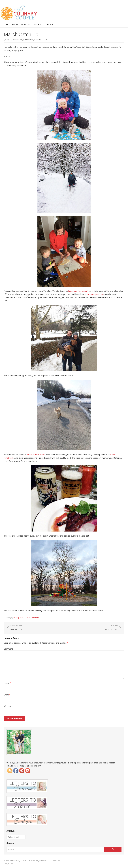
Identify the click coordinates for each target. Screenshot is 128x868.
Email (7, 694)
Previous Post (19, 628)
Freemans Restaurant (78, 291)
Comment (8, 648)
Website (8, 706)
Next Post (111, 628)
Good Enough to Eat (94, 294)
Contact (49, 24)
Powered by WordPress (39, 860)
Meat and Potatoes (36, 454)
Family (24, 24)
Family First (19, 617)
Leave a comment (32, 617)
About (15, 24)
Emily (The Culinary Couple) (30, 40)
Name (8, 683)
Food (36, 24)
